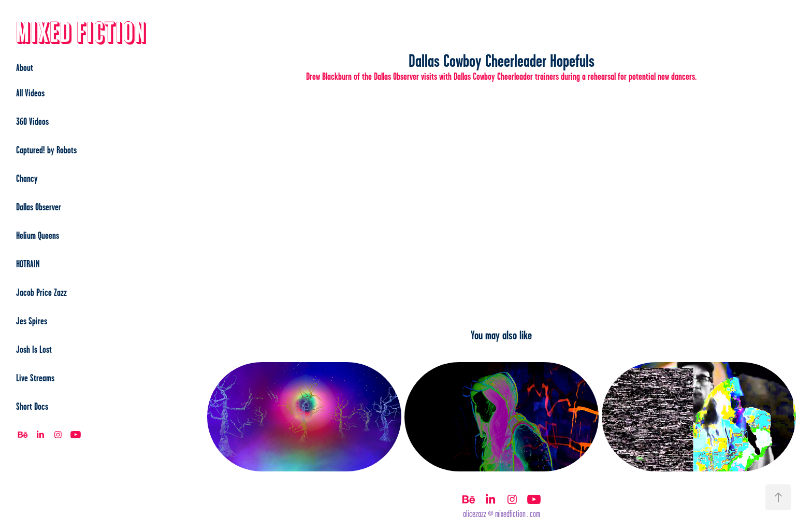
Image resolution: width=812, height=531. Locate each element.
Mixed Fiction (81, 33)
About (25, 67)
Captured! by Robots (46, 150)
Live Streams (35, 378)
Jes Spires (32, 321)
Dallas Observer (39, 207)
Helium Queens (38, 235)
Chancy (27, 178)
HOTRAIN (28, 264)
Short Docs (32, 406)
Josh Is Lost (34, 349)
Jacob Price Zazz (41, 292)
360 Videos (32, 121)
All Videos (30, 93)
